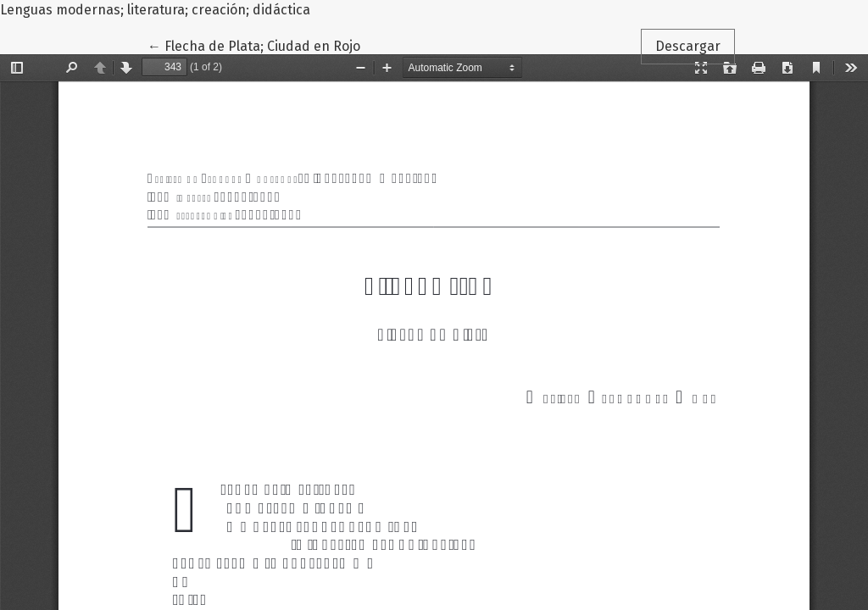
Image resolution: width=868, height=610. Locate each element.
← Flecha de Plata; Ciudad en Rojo (255, 45)
